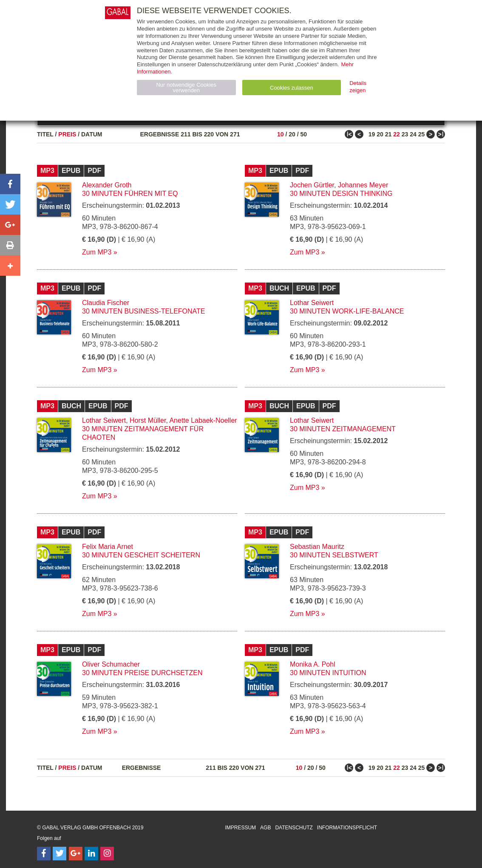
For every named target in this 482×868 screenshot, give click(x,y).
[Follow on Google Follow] (76, 854)
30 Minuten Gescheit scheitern (141, 555)
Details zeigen (358, 87)
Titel (45, 134)
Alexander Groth (107, 185)
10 (281, 134)
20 (292, 134)
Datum (92, 134)
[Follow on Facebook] (44, 854)
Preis (67, 134)
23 (405, 134)
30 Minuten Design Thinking (341, 194)
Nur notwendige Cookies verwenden (186, 88)
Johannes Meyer (363, 185)
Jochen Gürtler (312, 185)
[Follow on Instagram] (107, 854)
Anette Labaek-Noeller (203, 420)
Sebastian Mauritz (317, 547)
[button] (10, 184)
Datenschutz (294, 828)
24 (413, 134)
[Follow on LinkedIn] (91, 854)
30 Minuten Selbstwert (334, 555)
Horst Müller (148, 420)
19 (372, 134)
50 (303, 134)
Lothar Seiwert (312, 303)
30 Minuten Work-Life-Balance (347, 311)
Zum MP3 (97, 252)
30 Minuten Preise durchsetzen (142, 673)
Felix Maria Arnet (108, 547)
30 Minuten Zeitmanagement (343, 429)
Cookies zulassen (292, 88)
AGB (265, 828)
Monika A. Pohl (313, 664)
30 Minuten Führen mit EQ (130, 194)
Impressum (240, 828)
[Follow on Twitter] (60, 854)
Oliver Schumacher (111, 664)
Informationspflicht (347, 828)
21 (388, 134)
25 (422, 134)
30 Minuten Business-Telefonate (144, 311)
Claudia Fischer (106, 303)
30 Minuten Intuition (328, 673)
